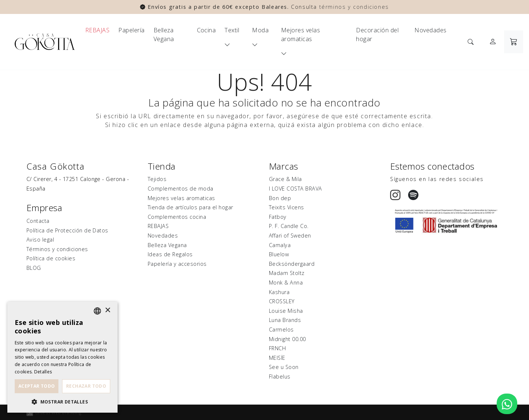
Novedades (430, 30)
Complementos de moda (181, 189)
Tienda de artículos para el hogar (190, 207)
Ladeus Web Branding (58, 412)
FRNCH (277, 348)
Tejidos (157, 179)
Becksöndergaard (292, 264)
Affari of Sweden (290, 236)
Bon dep (280, 198)
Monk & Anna (286, 283)
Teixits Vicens (287, 207)
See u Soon (284, 367)
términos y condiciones (354, 7)
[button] (62, 402)
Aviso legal (40, 240)
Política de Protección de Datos (67, 230)
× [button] (107, 310)
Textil (232, 30)
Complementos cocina (177, 217)
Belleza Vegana (164, 35)
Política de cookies (51, 258)
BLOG (34, 268)
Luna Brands (285, 320)
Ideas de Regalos (170, 254)
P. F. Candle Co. (289, 226)
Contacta (38, 221)
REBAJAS (97, 30)
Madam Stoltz (287, 273)
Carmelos (281, 330)
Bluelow (279, 254)
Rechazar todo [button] (86, 386)
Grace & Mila (285, 179)
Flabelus (280, 376)
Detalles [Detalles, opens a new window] (43, 372)
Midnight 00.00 (287, 339)
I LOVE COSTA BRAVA (296, 189)
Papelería (131, 30)
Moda (260, 30)
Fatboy (278, 217)
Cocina (206, 30)
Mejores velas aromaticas (301, 35)
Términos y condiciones (57, 249)
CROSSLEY (282, 301)
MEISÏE (277, 358)
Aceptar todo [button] (37, 386)
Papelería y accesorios (177, 264)
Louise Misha (286, 311)
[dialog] (62, 357)
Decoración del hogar (377, 35)
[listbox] (97, 311)
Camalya (280, 245)
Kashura (279, 292)
